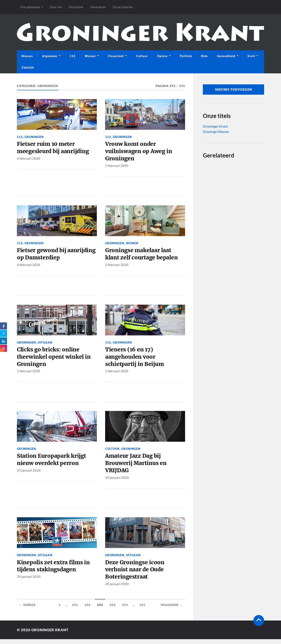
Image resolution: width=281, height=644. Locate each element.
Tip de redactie (122, 7)
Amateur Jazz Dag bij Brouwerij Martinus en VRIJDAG (136, 467)
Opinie (162, 56)
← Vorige (28, 610)
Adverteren (98, 7)
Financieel (116, 56)
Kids (204, 56)
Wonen (90, 56)
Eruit (251, 56)
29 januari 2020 (117, 481)
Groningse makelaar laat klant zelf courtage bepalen (143, 255)
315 (142, 610)
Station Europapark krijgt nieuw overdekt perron (53, 463)
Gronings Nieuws (216, 131)
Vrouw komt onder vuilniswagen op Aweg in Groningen (140, 152)
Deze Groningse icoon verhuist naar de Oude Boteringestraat (135, 574)
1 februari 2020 (29, 374)
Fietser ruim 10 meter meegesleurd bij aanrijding (54, 148)
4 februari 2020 (29, 266)
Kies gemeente (30, 7)
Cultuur (142, 56)
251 (75, 610)
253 (100, 610)
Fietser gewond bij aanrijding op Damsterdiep (54, 255)
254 (113, 610)
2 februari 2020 (117, 266)
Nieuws (27, 56)
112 (73, 56)
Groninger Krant (215, 126)
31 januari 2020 (29, 474)
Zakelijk (28, 67)
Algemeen (50, 56)
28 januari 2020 (117, 589)
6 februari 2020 (29, 159)
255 (125, 610)
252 (87, 610)
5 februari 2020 (117, 166)
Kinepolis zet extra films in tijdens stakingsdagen (54, 570)
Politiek (186, 56)
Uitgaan (45, 344)
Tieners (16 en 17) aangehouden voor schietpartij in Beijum (135, 359)
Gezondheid (226, 56)
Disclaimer (76, 7)
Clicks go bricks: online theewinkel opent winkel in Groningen (55, 359)
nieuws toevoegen (234, 89)
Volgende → (172, 610)
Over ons (56, 7)
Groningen (34, 137)
